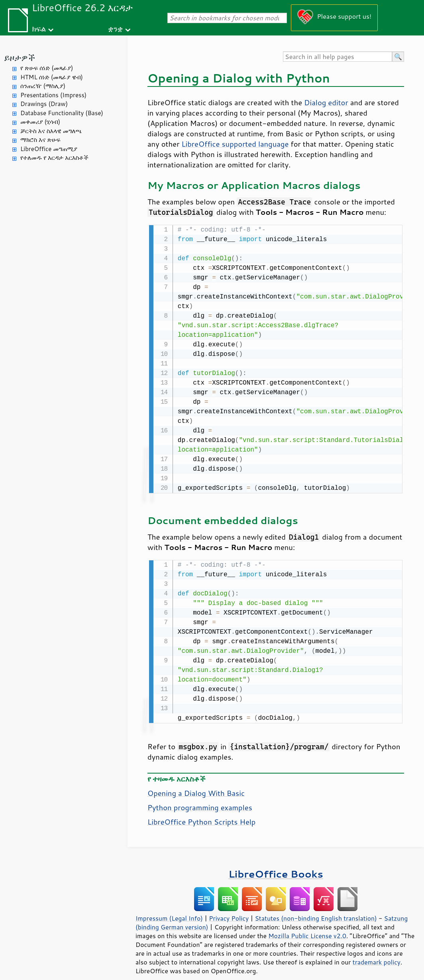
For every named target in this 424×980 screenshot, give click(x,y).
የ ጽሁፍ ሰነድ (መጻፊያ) (47, 68)
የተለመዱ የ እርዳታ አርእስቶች (54, 158)
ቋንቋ (115, 28)
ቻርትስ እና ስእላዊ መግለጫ (51, 131)
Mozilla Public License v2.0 (307, 925)
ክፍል (39, 28)
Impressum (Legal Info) (169, 907)
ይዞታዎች (20, 58)
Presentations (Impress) (53, 95)
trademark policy (377, 951)
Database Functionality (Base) (62, 113)
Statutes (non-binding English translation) (316, 907)
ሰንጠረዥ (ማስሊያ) (43, 86)
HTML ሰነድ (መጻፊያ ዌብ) (52, 77)
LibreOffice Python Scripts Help (201, 811)
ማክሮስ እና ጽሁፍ (40, 140)
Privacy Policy (229, 907)
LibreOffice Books (276, 863)
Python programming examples (200, 796)
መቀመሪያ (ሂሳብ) (40, 122)
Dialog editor (326, 102)
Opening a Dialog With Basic (196, 782)
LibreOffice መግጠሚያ (49, 149)
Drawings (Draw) (44, 104)
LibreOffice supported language (235, 144)
